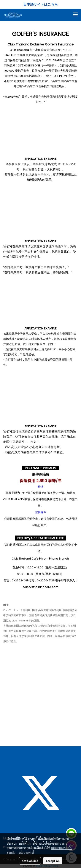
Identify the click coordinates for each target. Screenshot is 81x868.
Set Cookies (30, 861)
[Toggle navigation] (75, 15)
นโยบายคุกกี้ (26, 852)
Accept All (53, 861)
